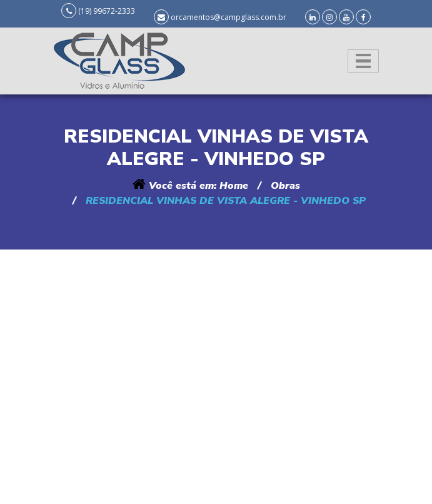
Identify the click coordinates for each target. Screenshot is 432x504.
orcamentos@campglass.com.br (229, 17)
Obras (285, 186)
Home (234, 186)
